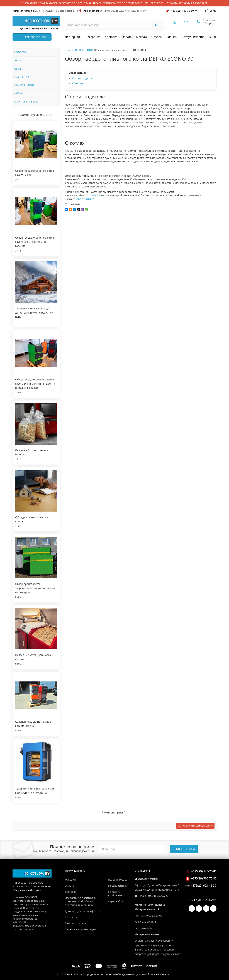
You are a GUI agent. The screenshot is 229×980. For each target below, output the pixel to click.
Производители (118, 886)
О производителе (83, 78)
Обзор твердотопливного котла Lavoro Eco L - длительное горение (35, 242)
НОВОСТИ (20, 52)
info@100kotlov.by (158, 896)
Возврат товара (118, 880)
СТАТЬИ (19, 69)
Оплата (127, 37)
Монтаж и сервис (76, 923)
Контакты (71, 917)
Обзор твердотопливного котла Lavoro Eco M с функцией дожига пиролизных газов (35, 384)
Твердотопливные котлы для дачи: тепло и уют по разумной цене (34, 313)
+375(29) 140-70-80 (182, 11)
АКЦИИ (19, 60)
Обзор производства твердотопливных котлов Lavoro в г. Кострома (35, 588)
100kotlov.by (92, 195)
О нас (213, 37)
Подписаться (184, 849)
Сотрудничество (193, 37)
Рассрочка (93, 37)
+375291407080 (85, 199)
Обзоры (157, 37)
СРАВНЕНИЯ (22, 77)
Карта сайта (116, 901)
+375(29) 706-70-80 (202, 878)
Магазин (70, 880)
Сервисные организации (80, 929)
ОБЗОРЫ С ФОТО (25, 85)
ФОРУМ (19, 93)
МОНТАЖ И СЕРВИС (26, 102)
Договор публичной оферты (82, 911)
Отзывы (172, 37)
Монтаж (142, 37)
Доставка (111, 37)
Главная (69, 50)
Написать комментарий (195, 826)
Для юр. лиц (73, 37)
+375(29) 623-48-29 (204, 886)
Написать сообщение (115, 894)
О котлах (78, 83)
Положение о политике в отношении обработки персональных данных (80, 901)
